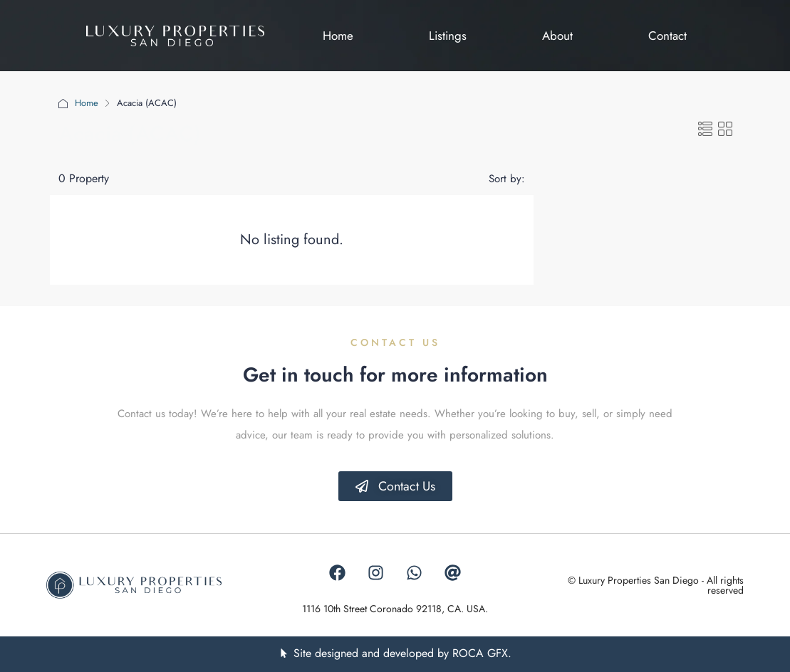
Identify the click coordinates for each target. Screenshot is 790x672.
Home (87, 103)
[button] (705, 130)
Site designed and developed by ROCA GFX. (402, 653)
